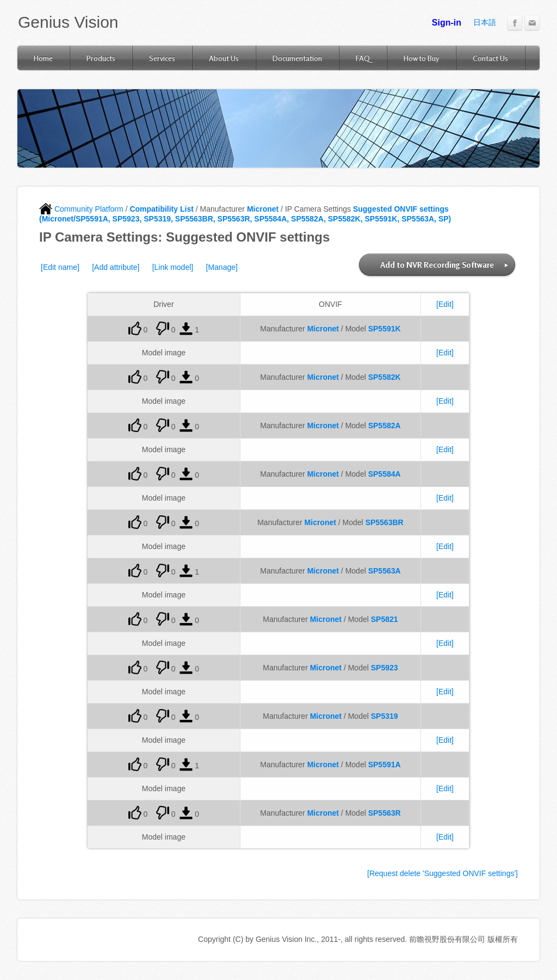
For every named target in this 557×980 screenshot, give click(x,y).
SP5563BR (385, 522)
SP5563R (385, 813)
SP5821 (385, 619)
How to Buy (421, 58)
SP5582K (385, 377)
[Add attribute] (116, 267)
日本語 (485, 22)
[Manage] (222, 267)
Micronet (263, 209)
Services (162, 58)
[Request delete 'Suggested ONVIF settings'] (442, 873)
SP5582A (385, 426)
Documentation (297, 58)
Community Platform (81, 209)
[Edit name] (60, 267)
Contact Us (490, 58)
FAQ (363, 58)
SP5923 (385, 668)
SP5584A (385, 474)
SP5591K (385, 329)
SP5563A (385, 571)
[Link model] (173, 267)
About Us (224, 58)
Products (101, 58)
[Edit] (445, 304)
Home (43, 58)
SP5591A (385, 765)
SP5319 (385, 716)
